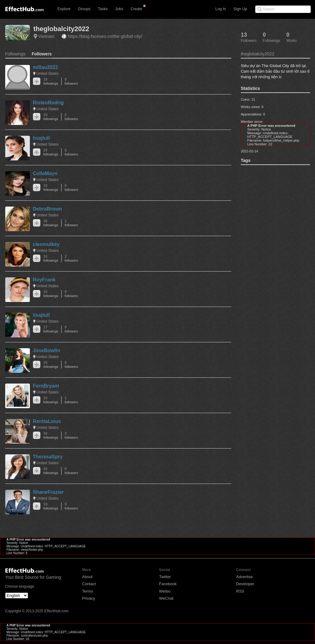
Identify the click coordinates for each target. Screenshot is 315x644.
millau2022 (46, 67)
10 (51, 471)
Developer (245, 584)
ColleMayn (45, 173)
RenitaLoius (47, 421)
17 (51, 329)
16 (51, 223)
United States (48, 74)
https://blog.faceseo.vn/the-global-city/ (105, 36)
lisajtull (41, 138)
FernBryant (46, 386)
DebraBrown (48, 209)
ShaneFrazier (48, 492)
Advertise (244, 577)
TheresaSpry (48, 457)
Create (136, 9)
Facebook (168, 584)
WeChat (166, 598)
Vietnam (47, 36)
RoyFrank (44, 280)
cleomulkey (46, 244)
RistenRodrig (48, 103)
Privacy (89, 598)
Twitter (165, 577)
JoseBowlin (47, 350)
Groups (84, 9)
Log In (221, 9)
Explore (64, 9)
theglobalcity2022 (61, 29)
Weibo (165, 591)
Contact (89, 584)
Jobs (119, 9)
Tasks (103, 9)
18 (51, 81)
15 (51, 117)
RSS (240, 591)
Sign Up (240, 9)
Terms (88, 591)
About (87, 577)
